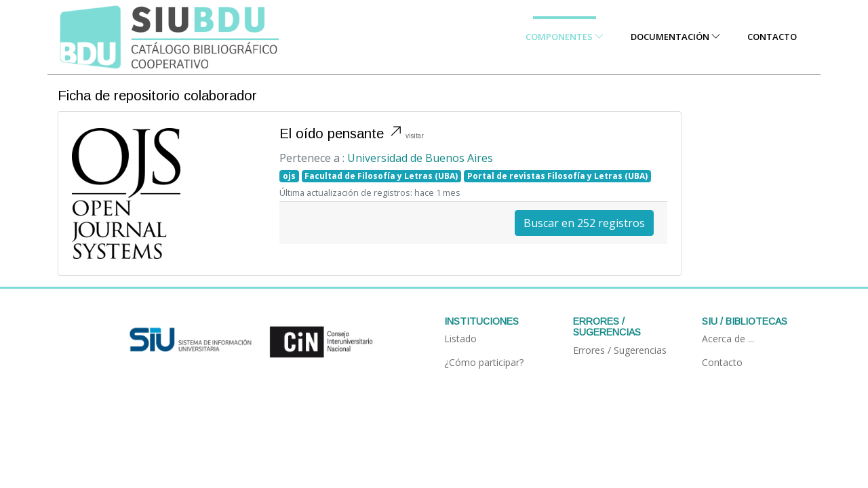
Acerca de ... (728, 339)
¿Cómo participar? (484, 362)
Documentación (675, 37)
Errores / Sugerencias (620, 350)
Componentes (565, 37)
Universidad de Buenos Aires (420, 158)
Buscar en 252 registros (584, 223)
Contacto (772, 37)
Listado (460, 339)
